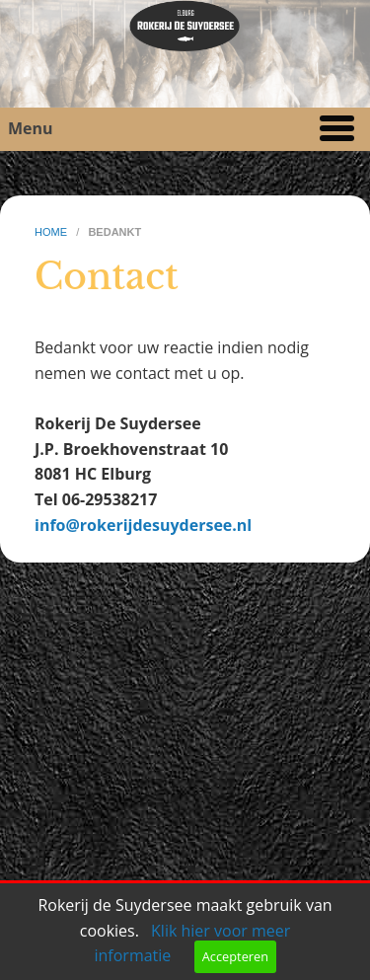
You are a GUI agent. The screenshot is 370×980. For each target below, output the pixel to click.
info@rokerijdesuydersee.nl (143, 525)
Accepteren (235, 956)
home (52, 232)
